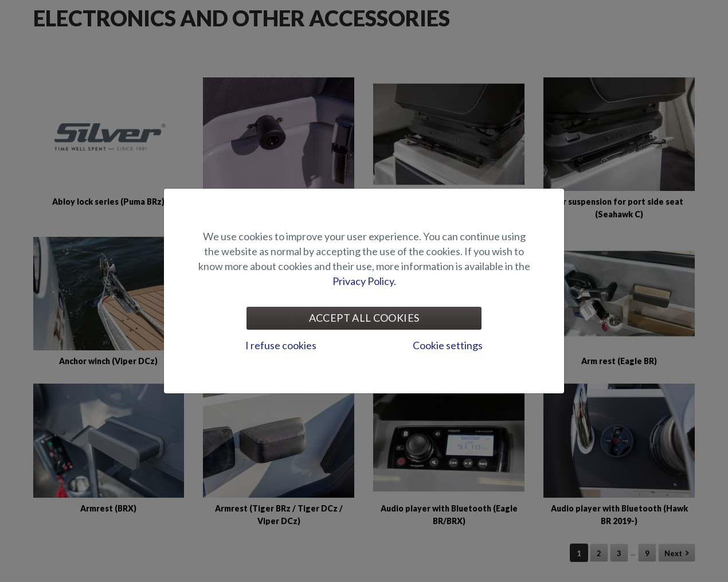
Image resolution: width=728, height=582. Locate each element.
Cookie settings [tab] (448, 345)
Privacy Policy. (364, 281)
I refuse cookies (281, 345)
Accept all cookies (364, 318)
